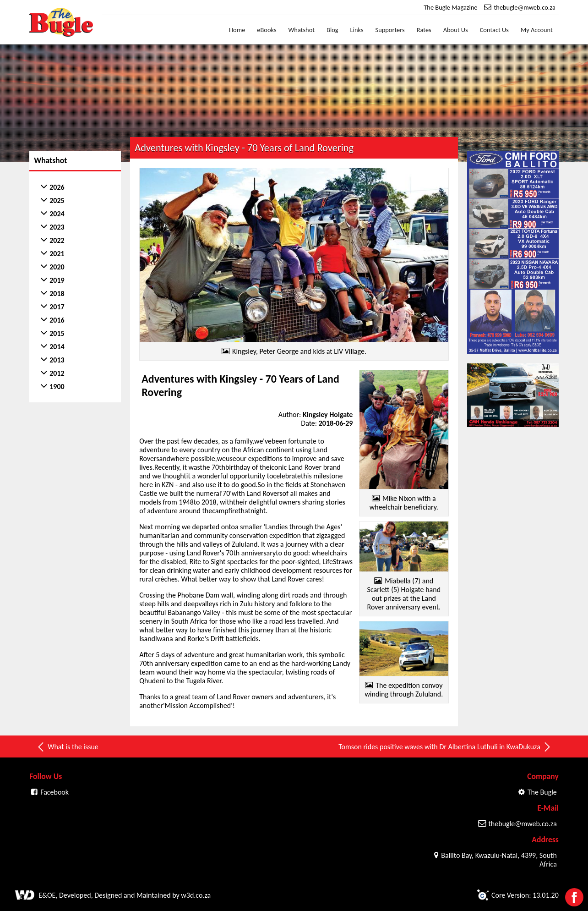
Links (357, 30)
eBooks (267, 30)
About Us (456, 30)
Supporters (390, 30)
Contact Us (494, 30)
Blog (332, 30)
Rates (424, 30)
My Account (537, 30)
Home (237, 30)
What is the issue (67, 747)
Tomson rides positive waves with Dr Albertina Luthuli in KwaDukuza (445, 747)
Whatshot (302, 30)
